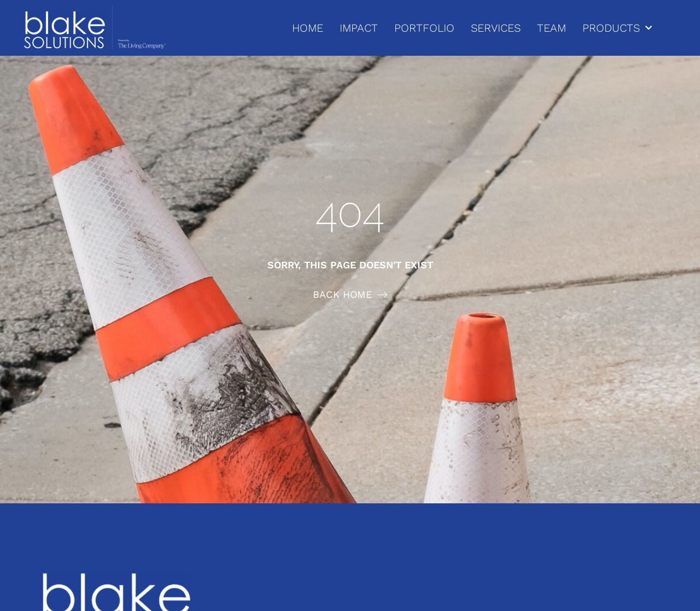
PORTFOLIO (424, 28)
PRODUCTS (617, 28)
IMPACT (359, 28)
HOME (308, 28)
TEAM (552, 28)
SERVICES (496, 28)
